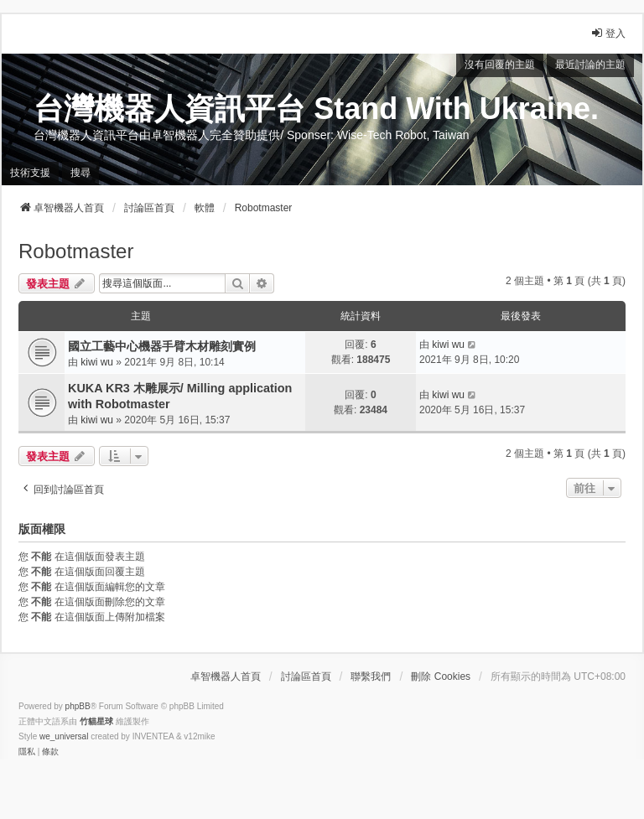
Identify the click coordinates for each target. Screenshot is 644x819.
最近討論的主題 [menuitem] (590, 65)
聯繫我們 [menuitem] (371, 676)
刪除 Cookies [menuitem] (441, 676)
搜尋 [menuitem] (80, 173)
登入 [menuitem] (608, 33)
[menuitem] (27, 752)
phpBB (78, 706)
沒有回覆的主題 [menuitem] (500, 65)
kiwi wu (97, 362)
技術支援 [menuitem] (30, 173)
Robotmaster (76, 251)
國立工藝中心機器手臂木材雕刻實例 (162, 346)
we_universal (64, 736)
